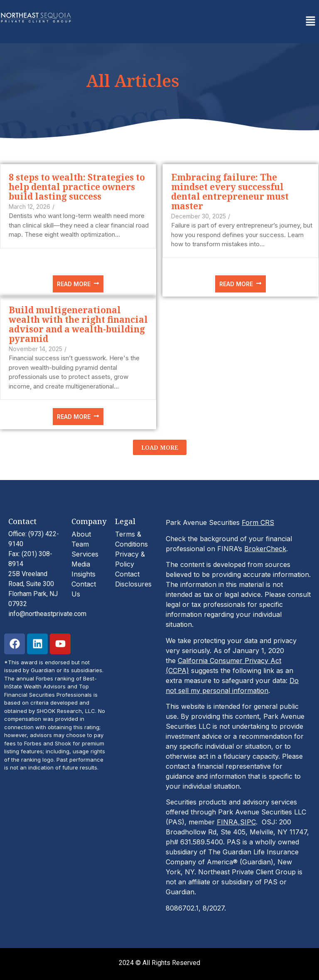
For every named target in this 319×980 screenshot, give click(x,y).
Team (80, 544)
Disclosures (133, 584)
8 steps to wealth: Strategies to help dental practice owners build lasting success (77, 187)
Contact (127, 574)
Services (85, 554)
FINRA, (228, 822)
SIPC (248, 822)
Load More (160, 447)
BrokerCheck (265, 549)
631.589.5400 (202, 842)
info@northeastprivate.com (47, 614)
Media (81, 564)
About (81, 534)
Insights (83, 574)
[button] (311, 22)
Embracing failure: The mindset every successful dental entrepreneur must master (230, 192)
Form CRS (258, 522)
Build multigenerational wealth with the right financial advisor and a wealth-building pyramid (78, 324)
